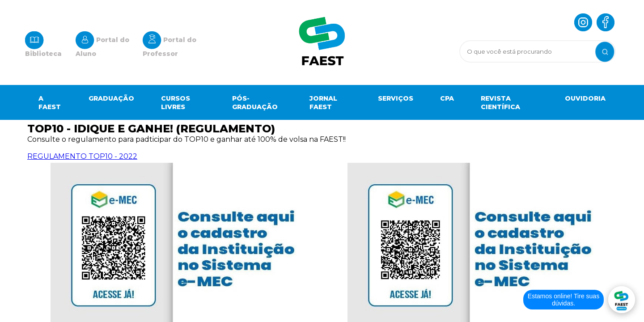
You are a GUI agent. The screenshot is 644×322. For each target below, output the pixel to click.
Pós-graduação (255, 103)
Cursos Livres (176, 103)
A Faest (50, 103)
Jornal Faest (323, 103)
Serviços (396, 98)
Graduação (111, 98)
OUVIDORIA (585, 98)
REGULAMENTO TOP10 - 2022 (82, 156)
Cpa (447, 98)
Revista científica (500, 103)
